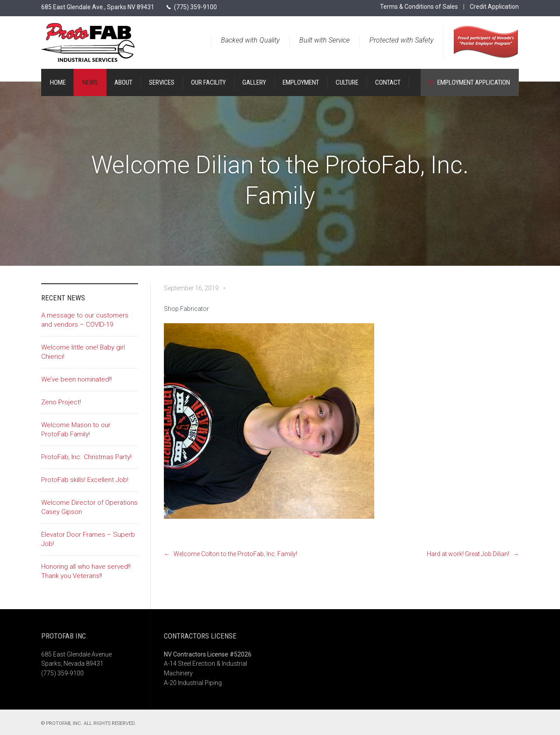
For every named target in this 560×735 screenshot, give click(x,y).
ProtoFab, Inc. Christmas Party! (86, 457)
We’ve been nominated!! (76, 379)
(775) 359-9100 (195, 7)
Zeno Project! (61, 402)
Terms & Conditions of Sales (419, 7)
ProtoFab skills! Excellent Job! (85, 480)
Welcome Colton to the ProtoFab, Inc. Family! (235, 554)
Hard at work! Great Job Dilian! (468, 554)
